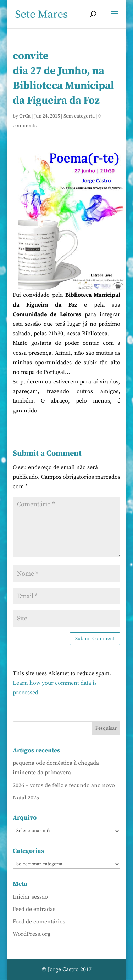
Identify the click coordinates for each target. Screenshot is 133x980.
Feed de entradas (34, 909)
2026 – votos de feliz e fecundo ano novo (64, 785)
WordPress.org (32, 934)
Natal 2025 (26, 798)
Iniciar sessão (30, 897)
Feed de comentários (39, 922)
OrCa (25, 116)
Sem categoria (79, 116)
